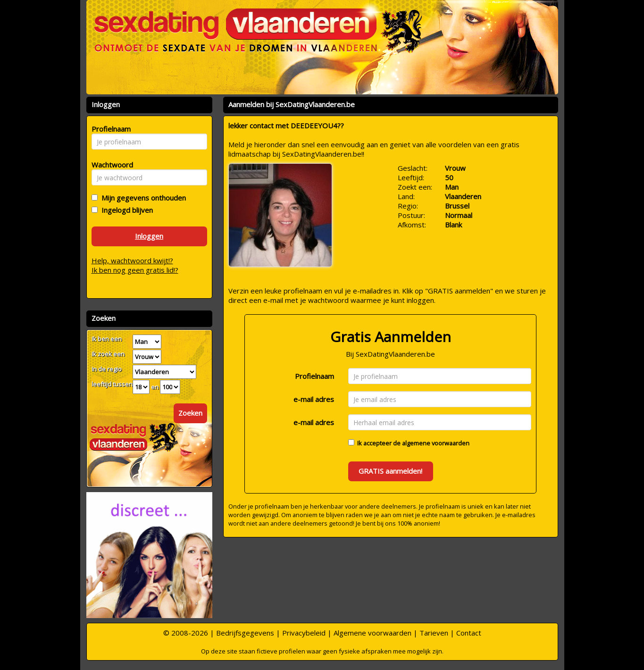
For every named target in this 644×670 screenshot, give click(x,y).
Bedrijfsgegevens (245, 633)
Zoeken (190, 413)
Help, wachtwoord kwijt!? (132, 260)
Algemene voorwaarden (372, 633)
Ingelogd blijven (125, 210)
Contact (469, 633)
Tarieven (434, 633)
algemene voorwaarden (436, 443)
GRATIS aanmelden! (390, 471)
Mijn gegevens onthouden (142, 198)
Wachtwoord (110, 165)
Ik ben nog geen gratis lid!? (135, 270)
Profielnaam (314, 376)
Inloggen (149, 236)
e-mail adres (314, 399)
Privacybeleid (304, 633)
